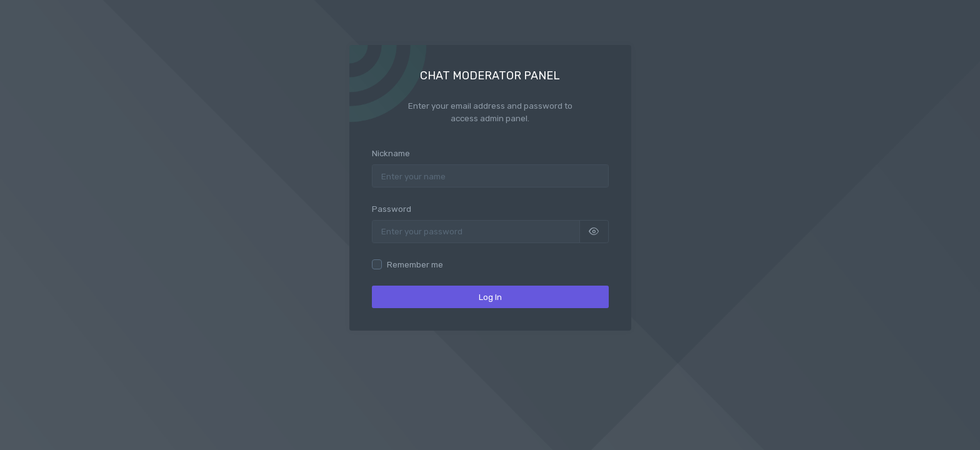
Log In (490, 297)
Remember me (415, 264)
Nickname (391, 153)
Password (392, 209)
